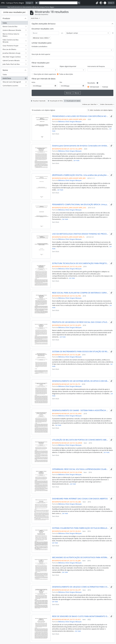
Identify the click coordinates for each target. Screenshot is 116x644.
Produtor (6, 18)
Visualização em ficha (55, 101)
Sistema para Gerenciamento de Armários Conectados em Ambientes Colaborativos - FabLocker (80, 146)
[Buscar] (45, 33)
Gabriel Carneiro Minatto (14, 61)
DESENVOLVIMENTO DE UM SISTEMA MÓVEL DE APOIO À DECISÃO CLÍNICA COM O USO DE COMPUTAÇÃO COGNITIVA (80, 381)
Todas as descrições (66, 74)
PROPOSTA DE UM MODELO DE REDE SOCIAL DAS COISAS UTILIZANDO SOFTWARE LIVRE (80, 322)
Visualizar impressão (38, 101)
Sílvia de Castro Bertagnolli (14, 82)
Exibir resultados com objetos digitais (100, 110)
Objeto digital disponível (68, 66)
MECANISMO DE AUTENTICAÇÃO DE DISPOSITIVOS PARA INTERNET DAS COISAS (80, 557)
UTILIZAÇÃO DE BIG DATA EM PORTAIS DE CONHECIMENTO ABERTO (80, 440)
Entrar (111, 3)
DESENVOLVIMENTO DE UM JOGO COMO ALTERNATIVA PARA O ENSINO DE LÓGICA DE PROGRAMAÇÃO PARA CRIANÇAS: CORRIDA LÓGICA (80, 587)
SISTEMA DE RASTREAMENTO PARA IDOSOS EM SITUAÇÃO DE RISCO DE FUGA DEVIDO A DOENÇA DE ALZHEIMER (80, 352)
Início (33, 82)
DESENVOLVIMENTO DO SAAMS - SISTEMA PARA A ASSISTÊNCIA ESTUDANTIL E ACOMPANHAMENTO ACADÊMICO (80, 410)
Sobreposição (94, 87)
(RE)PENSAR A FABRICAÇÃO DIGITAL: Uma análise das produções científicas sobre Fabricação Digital (80, 175)
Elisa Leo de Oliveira (14, 50)
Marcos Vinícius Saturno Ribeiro (14, 35)
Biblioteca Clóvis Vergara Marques (70, 122)
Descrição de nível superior (41, 54)
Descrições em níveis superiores (45, 74)
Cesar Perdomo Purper (14, 46)
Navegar (29, 3)
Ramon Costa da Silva (14, 27)
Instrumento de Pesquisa (96, 66)
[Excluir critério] (113, 33)
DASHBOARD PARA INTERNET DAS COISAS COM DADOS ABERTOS (80, 499)
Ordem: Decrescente (107, 104)
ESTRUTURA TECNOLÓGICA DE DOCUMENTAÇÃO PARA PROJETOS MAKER (80, 263)
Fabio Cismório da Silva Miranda (14, 41)
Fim (61, 82)
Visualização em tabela (72, 101)
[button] (97, 3)
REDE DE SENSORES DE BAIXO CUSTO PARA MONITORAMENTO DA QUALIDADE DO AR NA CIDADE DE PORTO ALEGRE (80, 616)
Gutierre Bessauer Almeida (14, 31)
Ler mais (76, 160)
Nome (5, 70)
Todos (5, 23)
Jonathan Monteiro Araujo (14, 53)
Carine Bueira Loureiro (14, 86)
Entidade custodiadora (39, 46)
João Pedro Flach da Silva (14, 65)
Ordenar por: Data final (90, 104)
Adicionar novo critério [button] (41, 38)
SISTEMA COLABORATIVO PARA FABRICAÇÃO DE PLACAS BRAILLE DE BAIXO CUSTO (80, 528)
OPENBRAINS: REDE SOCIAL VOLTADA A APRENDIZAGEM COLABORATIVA (80, 469)
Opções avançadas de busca (43, 24)
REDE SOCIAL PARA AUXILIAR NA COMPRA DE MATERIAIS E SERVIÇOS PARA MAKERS (80, 293)
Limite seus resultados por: (14, 12)
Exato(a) (105, 87)
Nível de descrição (38, 66)
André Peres (14, 79)
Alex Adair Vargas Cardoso (14, 57)
